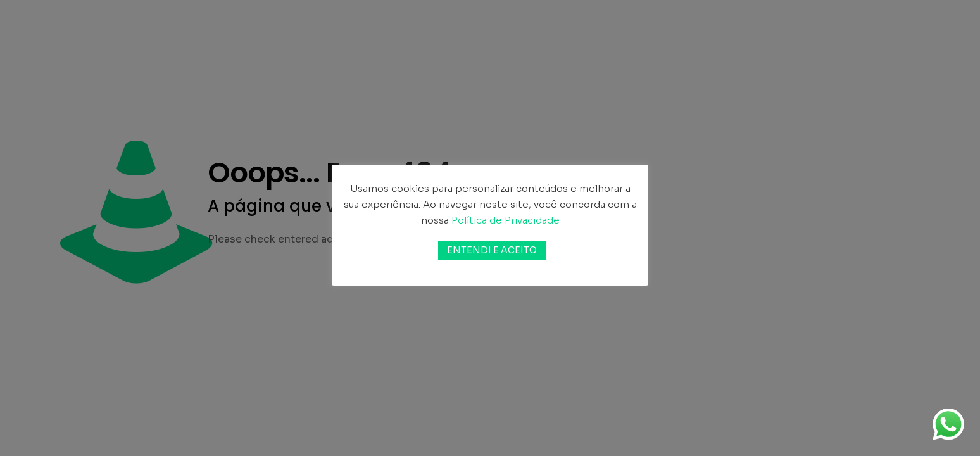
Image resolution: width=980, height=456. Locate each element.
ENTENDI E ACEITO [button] (492, 250)
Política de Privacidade (506, 220)
